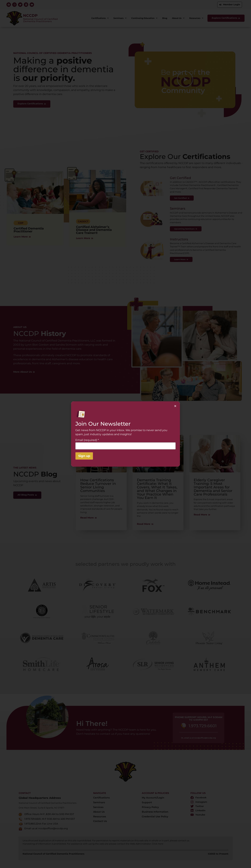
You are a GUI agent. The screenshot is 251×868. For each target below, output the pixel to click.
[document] (125, 434)
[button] (175, 406)
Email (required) (87, 440)
